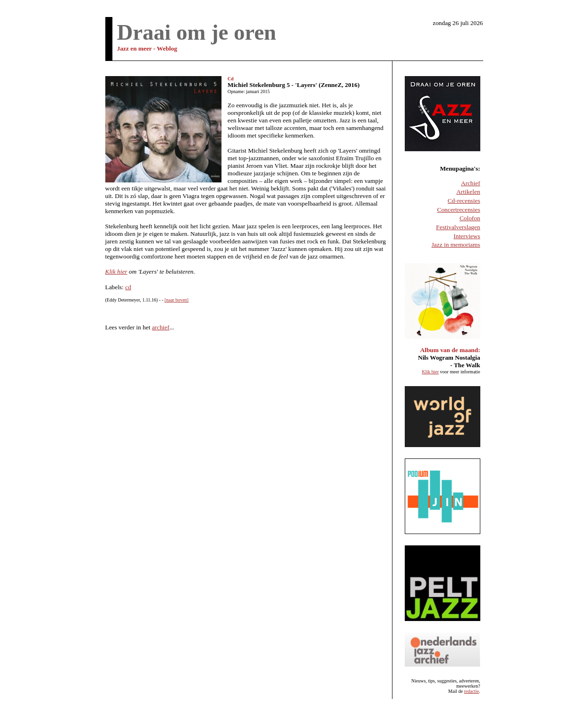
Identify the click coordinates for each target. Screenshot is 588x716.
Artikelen (468, 192)
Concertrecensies (459, 210)
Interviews (467, 236)
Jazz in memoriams (456, 245)
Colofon (470, 218)
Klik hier (116, 272)
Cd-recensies (464, 201)
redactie (471, 691)
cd (128, 287)
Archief (471, 183)
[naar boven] (176, 300)
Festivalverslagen (458, 227)
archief (161, 327)
